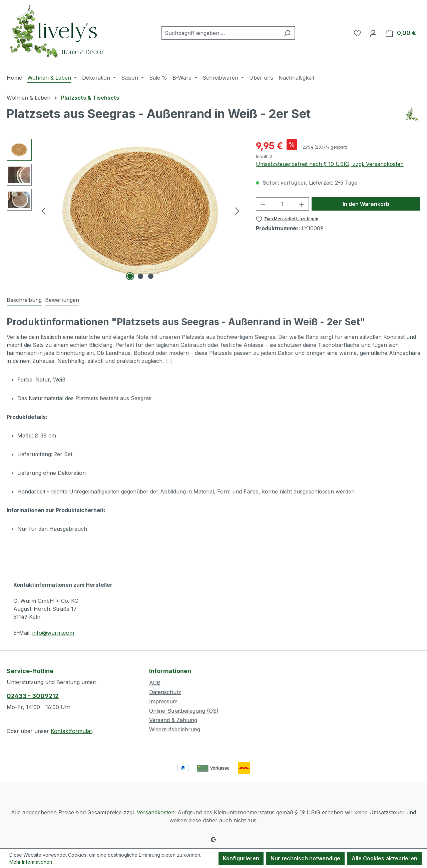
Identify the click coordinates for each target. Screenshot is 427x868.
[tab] (24, 300)
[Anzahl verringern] (263, 204)
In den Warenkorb (366, 204)
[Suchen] (287, 33)
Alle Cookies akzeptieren (384, 858)
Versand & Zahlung (173, 720)
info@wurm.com (53, 633)
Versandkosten (156, 812)
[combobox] (221, 33)
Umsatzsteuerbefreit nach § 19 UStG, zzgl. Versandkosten (330, 164)
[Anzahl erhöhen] (302, 204)
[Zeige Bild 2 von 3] (140, 276)
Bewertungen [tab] (62, 300)
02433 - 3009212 (33, 696)
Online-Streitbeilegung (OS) (184, 711)
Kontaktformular (71, 731)
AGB (155, 683)
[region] (125, 211)
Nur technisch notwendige (305, 858)
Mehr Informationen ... (33, 862)
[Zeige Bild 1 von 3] (130, 276)
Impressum (163, 701)
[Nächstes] (237, 211)
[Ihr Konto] (373, 33)
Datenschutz (165, 692)
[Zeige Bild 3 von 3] (151, 276)
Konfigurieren (241, 858)
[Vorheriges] (43, 211)
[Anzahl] (282, 204)
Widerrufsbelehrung (175, 729)
